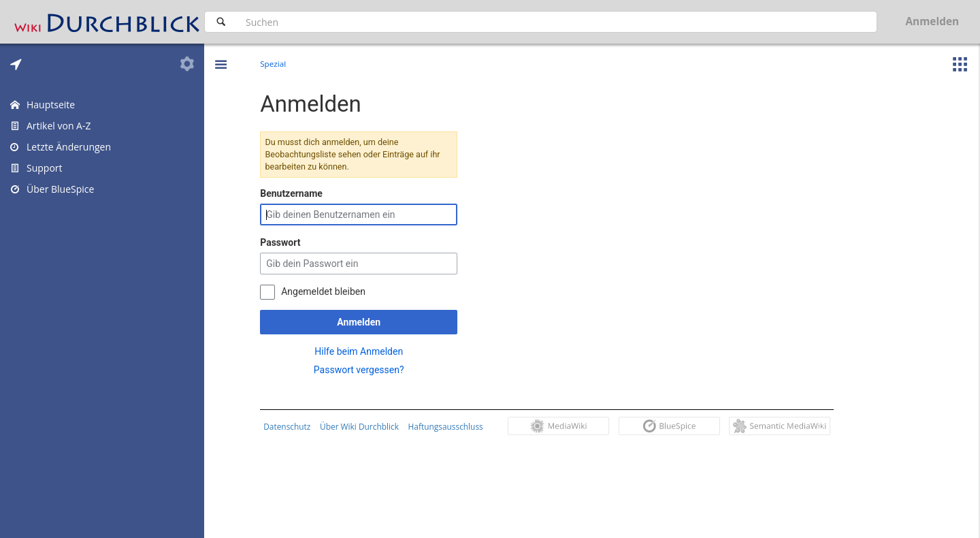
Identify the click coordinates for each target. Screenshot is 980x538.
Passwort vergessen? (362, 370)
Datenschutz (290, 426)
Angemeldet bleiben (327, 291)
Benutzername (295, 193)
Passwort (283, 242)
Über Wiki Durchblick (363, 426)
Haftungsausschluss (448, 426)
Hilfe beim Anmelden (362, 351)
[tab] (16, 64)
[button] (220, 54)
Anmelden (362, 322)
